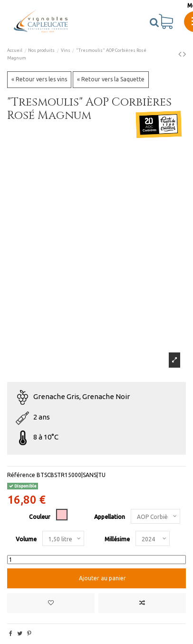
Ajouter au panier (102, 578)
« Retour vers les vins (39, 79)
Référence (21, 475)
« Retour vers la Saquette (111, 79)
